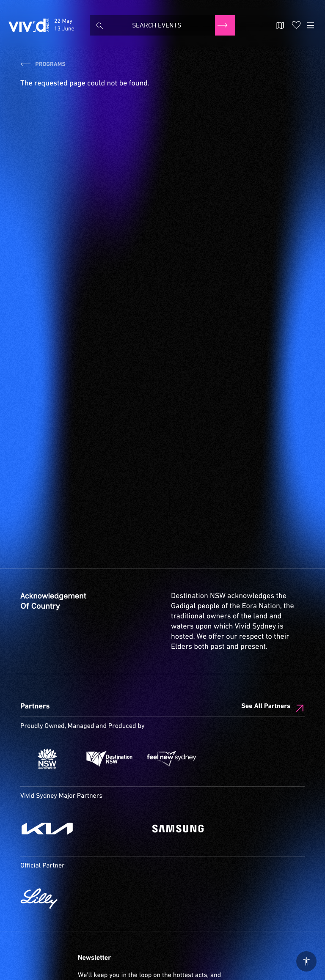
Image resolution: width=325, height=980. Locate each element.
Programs (43, 65)
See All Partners (266, 706)
